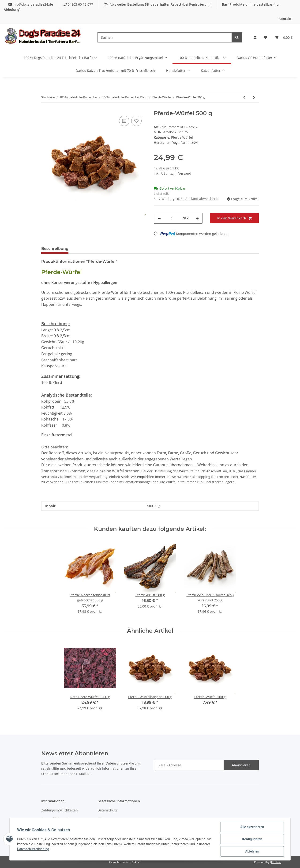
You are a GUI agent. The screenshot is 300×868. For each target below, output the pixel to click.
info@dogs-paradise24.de (31, 4)
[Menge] (172, 218)
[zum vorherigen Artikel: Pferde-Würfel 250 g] (244, 97)
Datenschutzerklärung (123, 763)
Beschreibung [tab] (55, 249)
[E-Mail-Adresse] (189, 765)
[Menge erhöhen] (197, 218)
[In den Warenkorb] (234, 218)
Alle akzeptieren (252, 827)
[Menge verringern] (159, 218)
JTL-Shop (276, 862)
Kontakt (285, 19)
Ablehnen (252, 851)
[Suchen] (165, 37)
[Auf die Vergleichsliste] (124, 121)
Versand (185, 173)
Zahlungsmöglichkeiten (60, 810)
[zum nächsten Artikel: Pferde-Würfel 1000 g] (254, 97)
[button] (255, 38)
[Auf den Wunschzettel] (136, 121)
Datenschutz (107, 810)
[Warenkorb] (284, 38)
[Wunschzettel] (266, 38)
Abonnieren (241, 765)
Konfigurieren (252, 839)
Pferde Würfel (182, 137)
